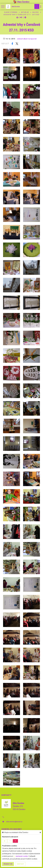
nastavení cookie (21, 856)
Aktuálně (25, 12)
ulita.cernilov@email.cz (14, 822)
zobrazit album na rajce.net (27, 39)
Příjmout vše (8, 864)
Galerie (36, 12)
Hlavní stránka (11, 12)
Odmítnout (20, 864)
